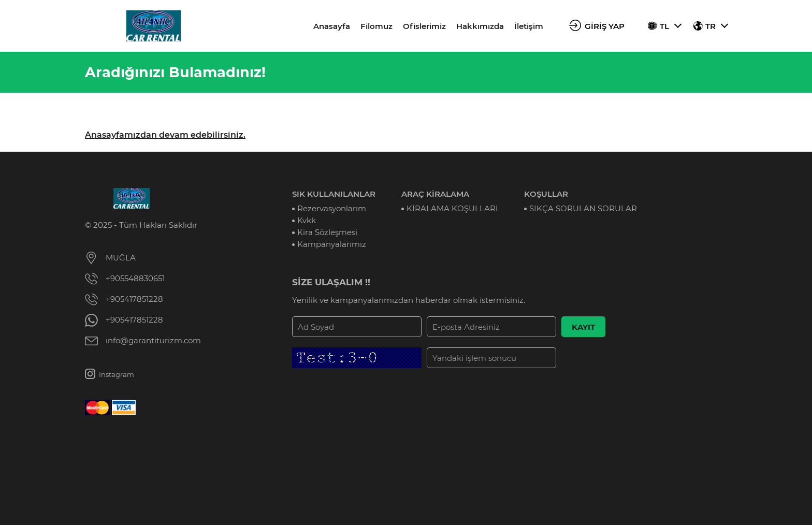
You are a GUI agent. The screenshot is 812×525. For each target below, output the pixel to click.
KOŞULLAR (546, 194)
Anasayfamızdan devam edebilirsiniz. (165, 135)
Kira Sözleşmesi (327, 232)
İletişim (529, 26)
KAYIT (583, 327)
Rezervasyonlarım (332, 208)
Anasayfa (332, 26)
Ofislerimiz (424, 26)
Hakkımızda (480, 26)
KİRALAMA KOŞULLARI (452, 208)
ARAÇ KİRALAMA (435, 194)
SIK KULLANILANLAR (334, 194)
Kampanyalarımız (332, 244)
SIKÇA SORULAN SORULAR (583, 208)
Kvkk (307, 220)
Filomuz (376, 26)
